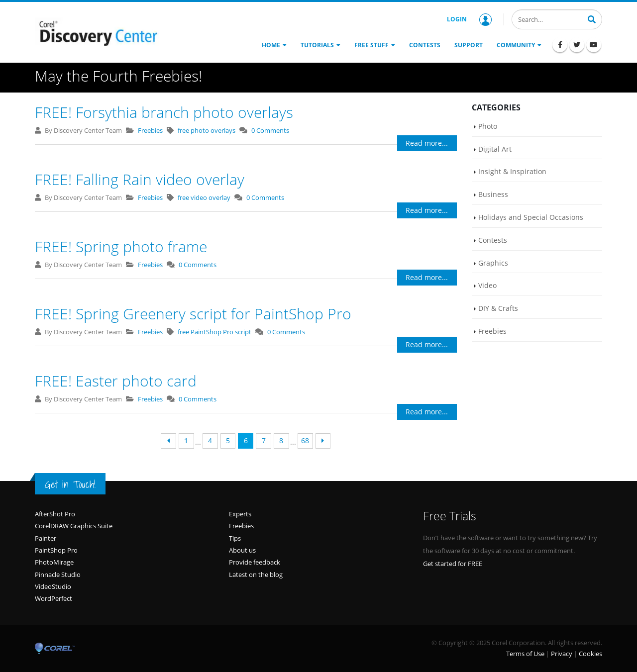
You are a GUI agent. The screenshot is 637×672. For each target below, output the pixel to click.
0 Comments (270, 130)
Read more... (427, 143)
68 (305, 440)
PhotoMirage (54, 562)
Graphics (493, 263)
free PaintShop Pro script (214, 332)
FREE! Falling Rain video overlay (140, 179)
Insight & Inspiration (512, 171)
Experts (240, 514)
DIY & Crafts (498, 308)
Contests (493, 240)
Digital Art (495, 149)
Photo (488, 126)
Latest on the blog (256, 575)
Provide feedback (255, 562)
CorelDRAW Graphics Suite (74, 526)
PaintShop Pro (56, 550)
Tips (235, 538)
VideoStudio (53, 586)
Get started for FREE (453, 564)
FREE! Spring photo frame (121, 246)
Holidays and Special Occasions (531, 217)
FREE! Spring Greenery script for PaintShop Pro (193, 314)
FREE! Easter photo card (116, 381)
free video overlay (204, 197)
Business (493, 194)
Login (469, 20)
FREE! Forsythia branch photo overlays (164, 112)
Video (487, 285)
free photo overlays (207, 130)
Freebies (150, 130)
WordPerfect (53, 598)
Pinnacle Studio (58, 575)
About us (242, 550)
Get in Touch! (70, 484)
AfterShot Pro (55, 514)
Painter (46, 538)
